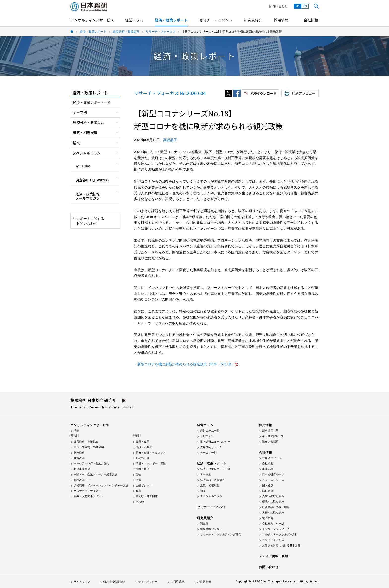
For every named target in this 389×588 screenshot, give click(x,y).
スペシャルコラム (211, 496)
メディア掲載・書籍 (274, 556)
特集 (76, 431)
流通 (138, 480)
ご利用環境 (177, 582)
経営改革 (79, 458)
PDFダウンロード (263, 93)
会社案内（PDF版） (275, 523)
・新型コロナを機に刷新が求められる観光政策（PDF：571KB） (184, 364)
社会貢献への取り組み (276, 507)
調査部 (204, 523)
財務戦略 (79, 453)
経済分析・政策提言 (126, 32)
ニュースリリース (273, 480)
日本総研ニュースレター (215, 442)
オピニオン (207, 436)
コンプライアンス (273, 540)
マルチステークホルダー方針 (280, 534)
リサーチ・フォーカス (161, 32)
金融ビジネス (144, 485)
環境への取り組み (273, 502)
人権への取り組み (273, 513)
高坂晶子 (170, 140)
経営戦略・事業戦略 (86, 442)
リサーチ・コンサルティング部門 (221, 534)
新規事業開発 (82, 469)
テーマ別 (206, 474)
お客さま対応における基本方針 (281, 545)
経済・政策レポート (171, 20)
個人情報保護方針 (114, 582)
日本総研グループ (273, 474)
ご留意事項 (204, 582)
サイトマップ (82, 582)
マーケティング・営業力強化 (91, 463)
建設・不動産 (144, 447)
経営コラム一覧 (210, 431)
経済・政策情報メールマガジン (88, 196)
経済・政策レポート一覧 (92, 102)
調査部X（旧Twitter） (93, 180)
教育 (138, 491)
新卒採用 (268, 431)
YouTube (83, 166)
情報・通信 (143, 469)
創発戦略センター (211, 529)
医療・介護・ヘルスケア (151, 453)
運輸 (138, 474)
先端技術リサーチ (211, 447)
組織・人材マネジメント (89, 496)
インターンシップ (273, 529)
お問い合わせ (278, 6)
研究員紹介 (253, 20)
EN (305, 6)
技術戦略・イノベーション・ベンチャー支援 (101, 485)
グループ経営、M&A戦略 (89, 447)
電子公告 (268, 518)
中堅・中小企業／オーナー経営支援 (96, 474)
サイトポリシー (148, 582)
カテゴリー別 (208, 453)
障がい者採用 (270, 442)
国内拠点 (268, 485)
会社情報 (311, 20)
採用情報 (281, 20)
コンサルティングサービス (92, 20)
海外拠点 (268, 491)
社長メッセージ (272, 458)
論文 (203, 491)
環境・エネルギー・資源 (151, 463)
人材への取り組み (273, 496)
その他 (140, 502)
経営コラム (134, 20)
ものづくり (143, 458)
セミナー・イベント (216, 20)
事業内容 (268, 469)
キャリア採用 (270, 436)
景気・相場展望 (210, 485)
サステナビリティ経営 (87, 491)
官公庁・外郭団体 (147, 496)
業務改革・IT (82, 480)
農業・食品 (143, 442)
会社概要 (268, 463)
